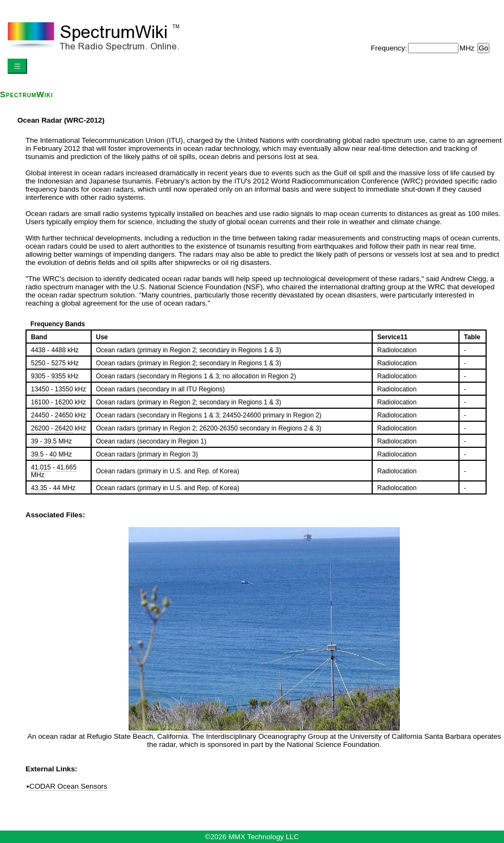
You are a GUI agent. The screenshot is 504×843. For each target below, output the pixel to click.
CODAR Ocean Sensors (68, 786)
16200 (64, 402)
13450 (40, 389)
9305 (38, 376)
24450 (40, 415)
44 (57, 488)
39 (34, 441)
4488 (58, 350)
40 (53, 454)
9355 (58, 376)
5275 (58, 363)
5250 (38, 363)
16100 (40, 402)
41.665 (66, 467)
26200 (40, 428)
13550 (64, 389)
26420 (64, 428)
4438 (38, 350)
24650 (64, 415)
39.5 (50, 441)
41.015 (41, 467)
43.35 (39, 488)
